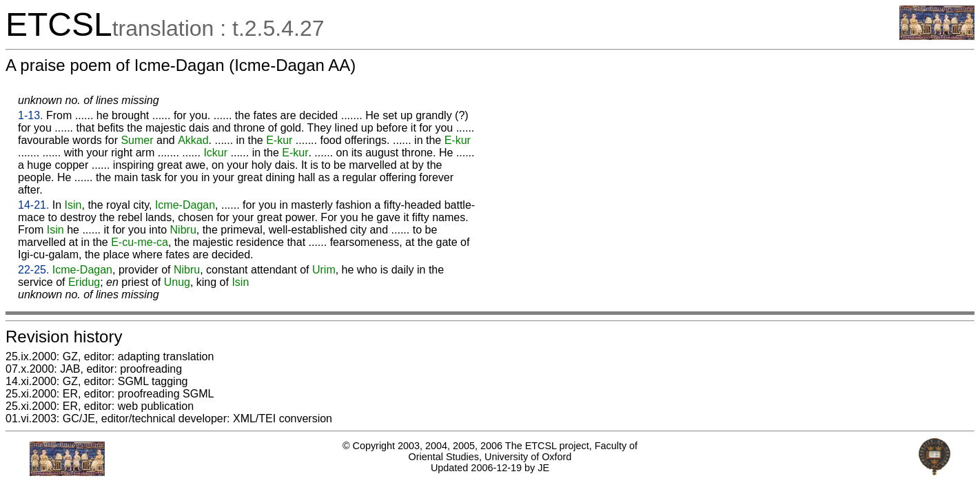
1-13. (30, 115)
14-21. (33, 205)
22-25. (33, 270)
